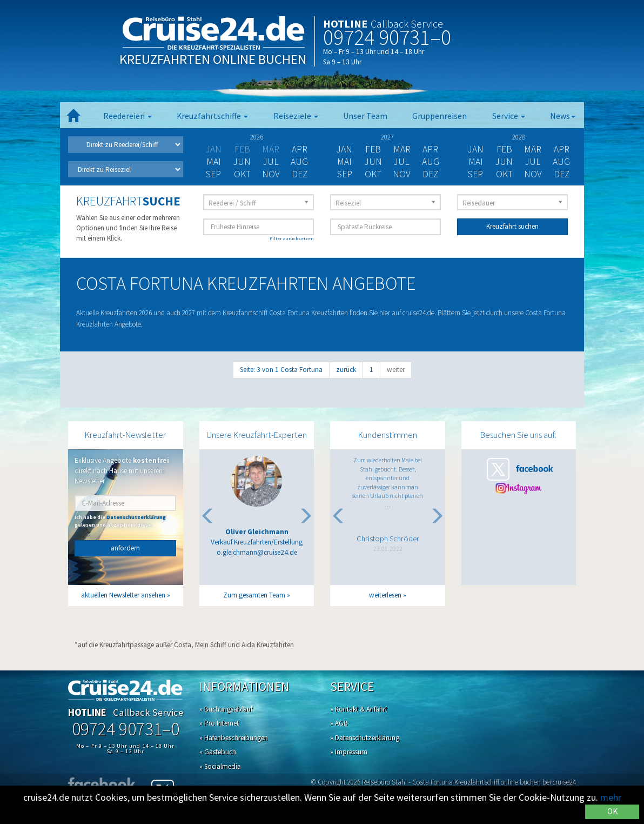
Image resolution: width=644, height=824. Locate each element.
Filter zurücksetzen (292, 238)
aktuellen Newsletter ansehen (123, 595)
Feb (373, 149)
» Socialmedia (220, 766)
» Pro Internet (219, 723)
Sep (213, 174)
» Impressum (349, 752)
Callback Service (407, 24)
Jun (242, 162)
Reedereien (128, 116)
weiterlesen (385, 595)
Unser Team (365, 116)
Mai (214, 162)
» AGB (339, 723)
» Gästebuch (218, 752)
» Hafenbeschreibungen (234, 738)
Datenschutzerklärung (136, 517)
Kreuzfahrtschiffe (212, 116)
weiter (396, 370)
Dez (300, 174)
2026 (257, 137)
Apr (300, 149)
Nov (271, 174)
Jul (271, 162)
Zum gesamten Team (254, 595)
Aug (299, 162)
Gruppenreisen (440, 116)
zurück (346, 370)
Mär (402, 149)
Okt (242, 174)
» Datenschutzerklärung (365, 738)
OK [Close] (612, 811)
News (563, 116)
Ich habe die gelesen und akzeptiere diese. (120, 521)
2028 (519, 137)
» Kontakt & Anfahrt (359, 709)
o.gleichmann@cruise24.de (257, 552)
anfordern (125, 548)
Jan (344, 149)
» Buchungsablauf (226, 709)
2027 (387, 137)
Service (509, 116)
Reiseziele (296, 116)
